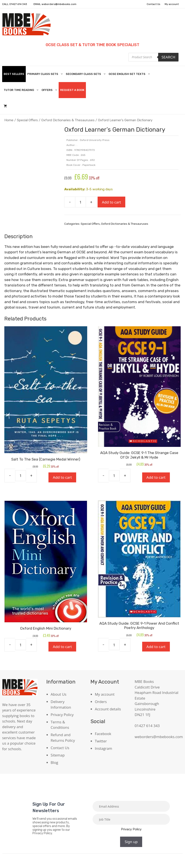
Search (168, 57)
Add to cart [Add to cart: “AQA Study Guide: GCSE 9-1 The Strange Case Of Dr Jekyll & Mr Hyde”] (156, 477)
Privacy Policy (62, 714)
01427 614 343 (18, 4)
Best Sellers (14, 74)
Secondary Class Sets (86, 74)
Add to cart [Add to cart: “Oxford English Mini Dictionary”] (62, 646)
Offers (50, 90)
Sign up (131, 842)
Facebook (103, 734)
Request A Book (72, 90)
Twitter (101, 741)
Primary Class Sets (46, 74)
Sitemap (58, 755)
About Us (59, 694)
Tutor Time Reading (22, 90)
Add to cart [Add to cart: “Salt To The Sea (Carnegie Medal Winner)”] (62, 477)
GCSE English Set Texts (130, 74)
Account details (108, 709)
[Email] (131, 806)
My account (171, 4)
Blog (54, 762)
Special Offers (27, 120)
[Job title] (131, 819)
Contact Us (152, 4)
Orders (101, 702)
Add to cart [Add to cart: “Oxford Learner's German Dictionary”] (111, 202)
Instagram (103, 748)
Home (9, 120)
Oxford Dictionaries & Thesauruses (68, 120)
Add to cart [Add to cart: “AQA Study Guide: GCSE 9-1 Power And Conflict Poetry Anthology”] (156, 646)
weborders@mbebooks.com (59, 4)
